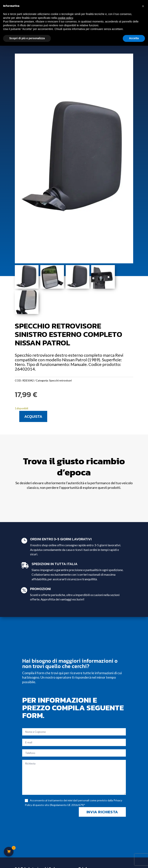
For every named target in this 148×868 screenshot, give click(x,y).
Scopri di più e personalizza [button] (27, 38)
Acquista (33, 416)
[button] (143, 6)
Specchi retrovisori (60, 380)
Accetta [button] (134, 38)
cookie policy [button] (65, 18)
